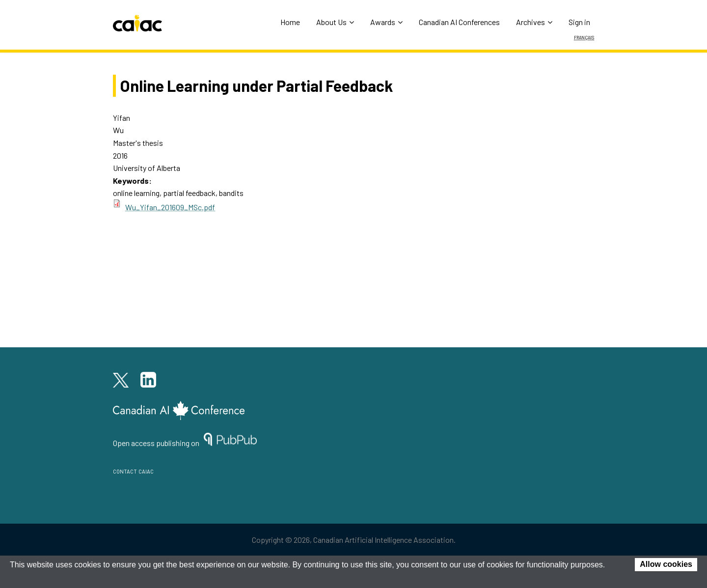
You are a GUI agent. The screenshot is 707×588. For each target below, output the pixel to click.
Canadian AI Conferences (459, 22)
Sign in (579, 22)
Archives (534, 22)
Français (584, 37)
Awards (386, 22)
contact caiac (133, 470)
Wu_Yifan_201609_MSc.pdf (170, 207)
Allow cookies (666, 564)
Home (290, 22)
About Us (335, 22)
